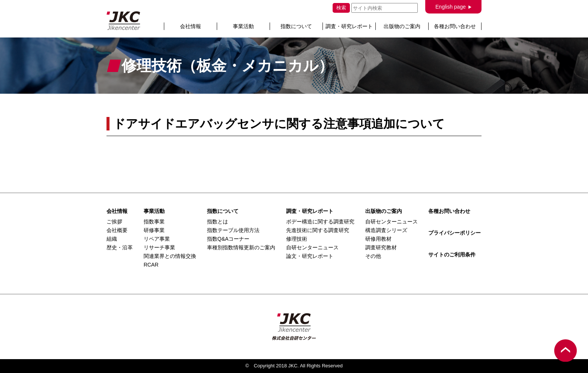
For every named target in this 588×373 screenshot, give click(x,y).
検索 (341, 8)
